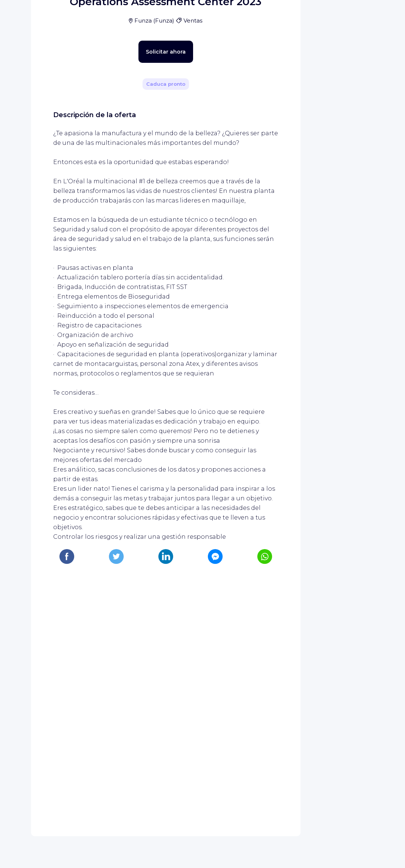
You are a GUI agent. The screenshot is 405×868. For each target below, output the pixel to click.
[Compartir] (266, 105)
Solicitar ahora (153, 220)
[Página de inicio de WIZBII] (36, 16)
